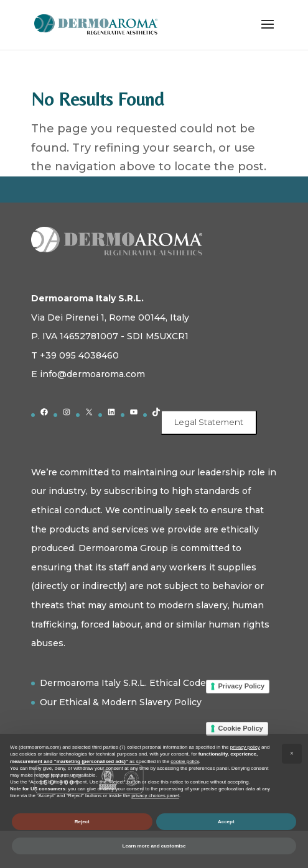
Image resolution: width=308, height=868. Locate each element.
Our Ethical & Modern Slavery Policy (121, 702)
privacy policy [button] (245, 747)
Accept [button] (226, 822)
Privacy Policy (242, 686)
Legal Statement (209, 422)
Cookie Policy (241, 728)
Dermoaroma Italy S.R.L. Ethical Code (123, 683)
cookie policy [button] (184, 761)
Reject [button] (82, 822)
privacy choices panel (155, 796)
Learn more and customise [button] (154, 846)
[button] (292, 754)
